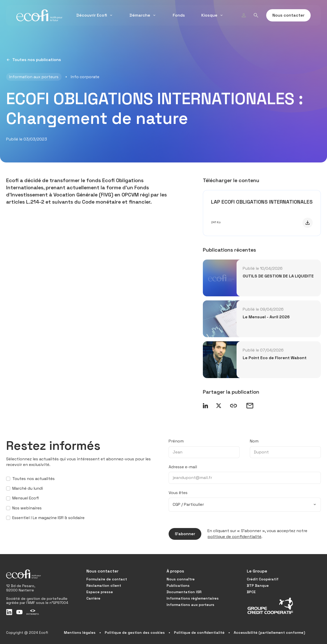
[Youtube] (19, 612)
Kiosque (212, 15)
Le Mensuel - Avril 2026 (266, 317)
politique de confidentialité (234, 537)
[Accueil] (39, 15)
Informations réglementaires (193, 598)
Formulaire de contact (107, 579)
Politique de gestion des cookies (135, 633)
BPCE (251, 592)
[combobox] (245, 505)
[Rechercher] (256, 15)
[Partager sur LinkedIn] (205, 406)
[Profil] (244, 15)
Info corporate (85, 77)
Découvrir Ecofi (95, 15)
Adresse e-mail (183, 467)
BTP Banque (258, 586)
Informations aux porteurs (190, 605)
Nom (254, 441)
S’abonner (182, 534)
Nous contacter (285, 15)
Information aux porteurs (34, 77)
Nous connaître (181, 579)
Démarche (143, 15)
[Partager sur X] (219, 406)
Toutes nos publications (34, 60)
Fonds (179, 15)
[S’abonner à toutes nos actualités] (8, 479)
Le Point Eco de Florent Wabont (275, 358)
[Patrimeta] (33, 612)
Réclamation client (104, 586)
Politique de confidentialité (199, 633)
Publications (178, 586)
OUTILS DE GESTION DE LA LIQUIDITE (278, 276)
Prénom (176, 441)
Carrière (93, 598)
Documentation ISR (184, 592)
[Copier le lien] (233, 406)
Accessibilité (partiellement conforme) (269, 633)
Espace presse (100, 592)
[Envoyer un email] (250, 406)
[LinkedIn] (9, 612)
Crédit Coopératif (263, 579)
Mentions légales (80, 633)
